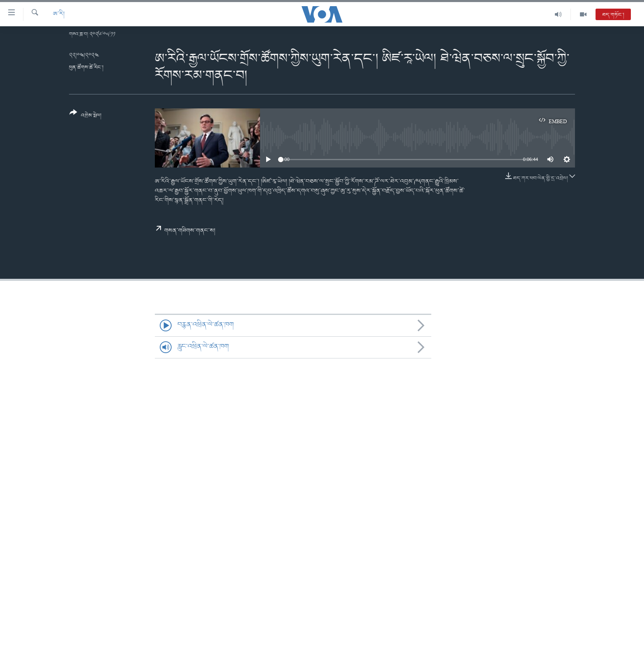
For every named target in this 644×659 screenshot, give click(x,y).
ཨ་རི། (59, 14)
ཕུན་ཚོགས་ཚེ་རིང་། (86, 68)
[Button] (85, 117)
